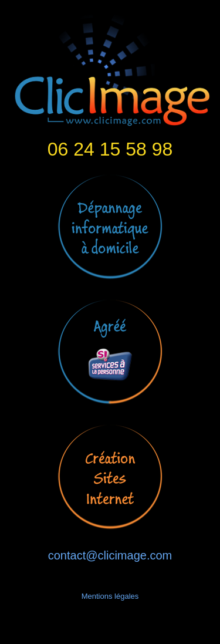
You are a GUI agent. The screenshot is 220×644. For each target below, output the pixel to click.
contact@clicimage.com (110, 555)
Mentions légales (110, 596)
